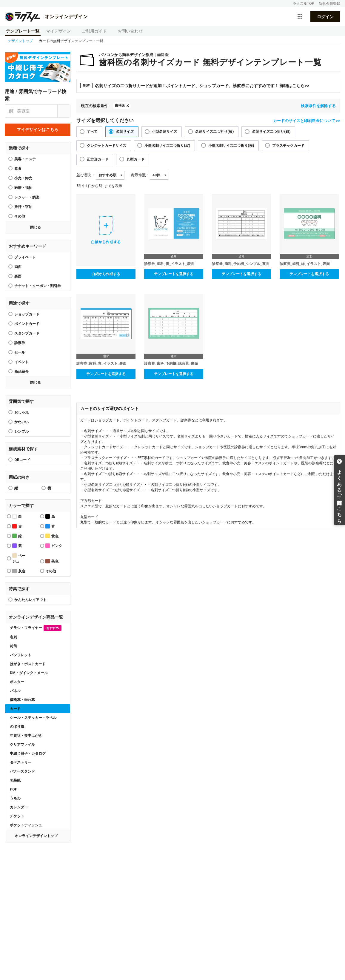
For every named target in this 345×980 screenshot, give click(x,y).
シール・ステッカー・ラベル (33, 718)
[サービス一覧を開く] (300, 17)
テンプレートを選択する (174, 274)
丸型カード (135, 159)
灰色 (19, 571)
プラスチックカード (288, 146)
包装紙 (15, 780)
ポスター (17, 682)
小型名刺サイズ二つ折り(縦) (167, 146)
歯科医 (120, 105)
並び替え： (86, 175)
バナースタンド (22, 771)
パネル (15, 691)
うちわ (15, 798)
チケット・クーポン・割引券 (38, 286)
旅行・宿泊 (23, 207)
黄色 (52, 536)
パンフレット (21, 655)
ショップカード (27, 314)
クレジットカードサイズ (107, 146)
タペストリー (21, 762)
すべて (92, 132)
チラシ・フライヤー (36, 628)
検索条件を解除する (318, 106)
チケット (17, 816)
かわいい (21, 422)
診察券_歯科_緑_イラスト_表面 (305, 264)
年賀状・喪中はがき (26, 736)
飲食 (18, 169)
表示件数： (140, 175)
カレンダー (19, 807)
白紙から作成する (106, 274)
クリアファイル (22, 745)
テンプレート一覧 (23, 31)
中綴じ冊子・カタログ (28, 754)
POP (14, 789)
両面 (18, 267)
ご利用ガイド (94, 31)
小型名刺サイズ (164, 132)
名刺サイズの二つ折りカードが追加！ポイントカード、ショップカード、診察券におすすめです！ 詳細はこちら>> (195, 85)
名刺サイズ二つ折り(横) (214, 132)
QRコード (22, 460)
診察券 (20, 343)
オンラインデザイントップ (36, 836)
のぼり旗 (17, 727)
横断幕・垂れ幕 (22, 700)
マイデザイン (58, 31)
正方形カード (98, 159)
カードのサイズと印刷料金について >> (307, 121)
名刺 (13, 637)
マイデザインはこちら (38, 130)
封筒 (13, 646)
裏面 (18, 276)
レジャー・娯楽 (27, 197)
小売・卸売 (23, 178)
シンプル (21, 432)
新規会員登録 (329, 4)
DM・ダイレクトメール (29, 673)
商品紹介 (21, 372)
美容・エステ (25, 159)
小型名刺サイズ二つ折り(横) (231, 146)
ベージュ (19, 558)
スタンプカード (27, 333)
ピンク (54, 546)
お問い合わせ (130, 31)
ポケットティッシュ (26, 825)
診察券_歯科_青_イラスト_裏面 (101, 363)
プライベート (25, 257)
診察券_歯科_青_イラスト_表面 (169, 264)
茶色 (52, 561)
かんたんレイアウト (30, 600)
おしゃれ (21, 412)
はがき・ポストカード (28, 664)
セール (20, 352)
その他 (20, 216)
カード (15, 709)
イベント (21, 362)
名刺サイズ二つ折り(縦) (271, 132)
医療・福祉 (23, 188)
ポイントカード (27, 324)
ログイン (325, 17)
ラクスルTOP (303, 4)
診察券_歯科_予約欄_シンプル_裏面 (241, 264)
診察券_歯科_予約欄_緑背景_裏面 (171, 363)
